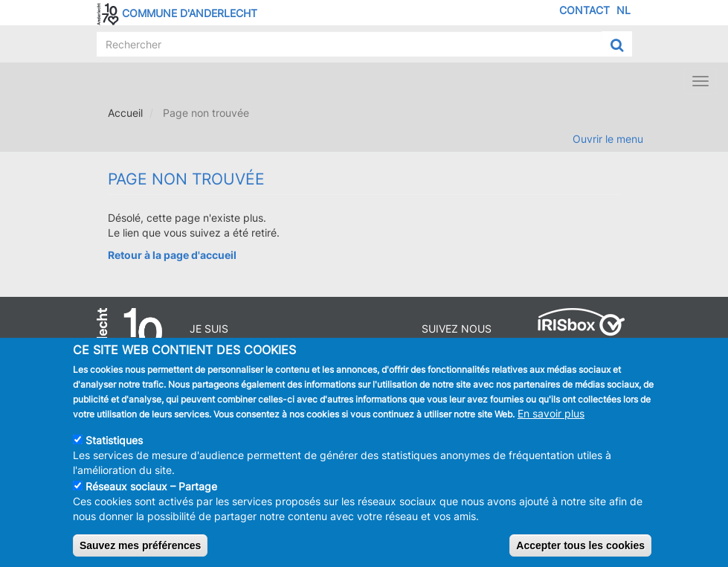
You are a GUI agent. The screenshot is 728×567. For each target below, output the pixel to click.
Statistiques (114, 445)
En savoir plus (551, 418)
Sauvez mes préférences (140, 550)
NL (624, 10)
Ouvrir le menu (608, 139)
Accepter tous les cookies (580, 550)
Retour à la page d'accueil (172, 255)
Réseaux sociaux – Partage (151, 491)
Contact (584, 10)
